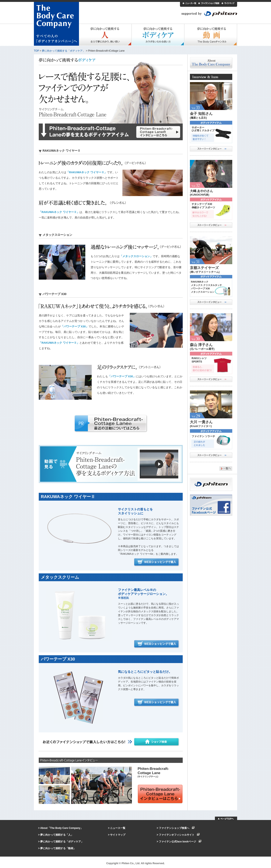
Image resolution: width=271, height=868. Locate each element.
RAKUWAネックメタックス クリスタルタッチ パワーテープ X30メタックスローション (206, 287)
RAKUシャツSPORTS (199, 360)
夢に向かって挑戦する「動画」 (58, 848)
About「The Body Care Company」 (62, 828)
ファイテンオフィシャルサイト (179, 835)
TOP (36, 51)
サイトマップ (118, 835)
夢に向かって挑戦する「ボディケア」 (64, 51)
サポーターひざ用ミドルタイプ (203, 129)
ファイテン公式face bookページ (180, 842)
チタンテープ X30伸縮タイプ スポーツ (203, 206)
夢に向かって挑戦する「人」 (57, 835)
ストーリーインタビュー (211, 149)
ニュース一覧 (118, 828)
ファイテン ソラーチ (203, 436)
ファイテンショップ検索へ (177, 828)
